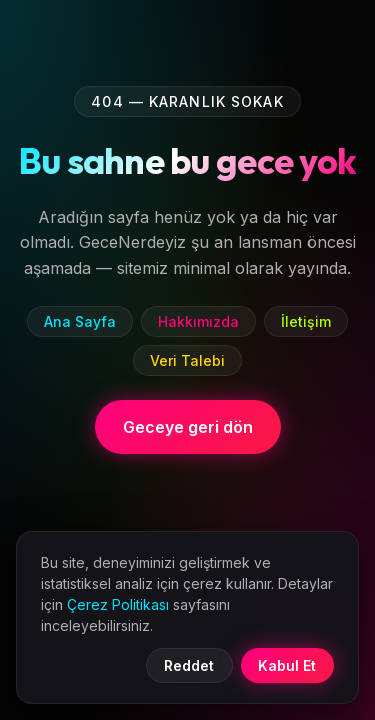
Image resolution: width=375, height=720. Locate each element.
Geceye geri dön (188, 427)
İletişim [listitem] (306, 321)
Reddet (189, 665)
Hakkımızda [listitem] (198, 321)
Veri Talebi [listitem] (187, 360)
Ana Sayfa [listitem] (80, 321)
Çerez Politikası (118, 604)
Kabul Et (287, 665)
